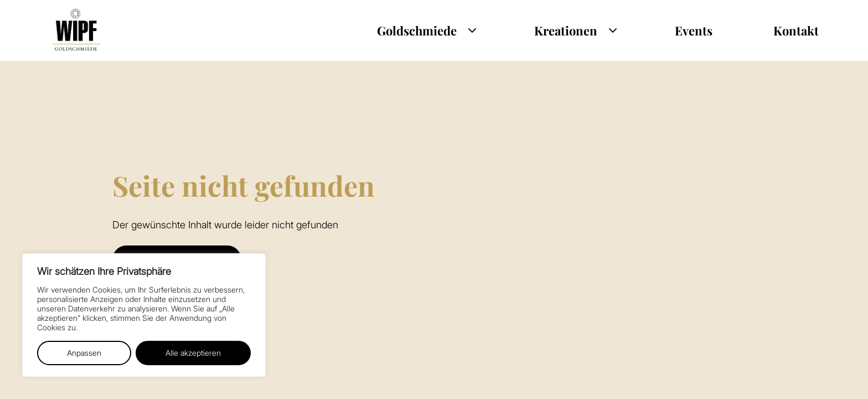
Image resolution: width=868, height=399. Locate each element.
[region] (144, 315)
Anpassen (84, 353)
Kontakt (796, 30)
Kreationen (566, 30)
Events (694, 30)
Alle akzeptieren (193, 353)
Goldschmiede (417, 30)
